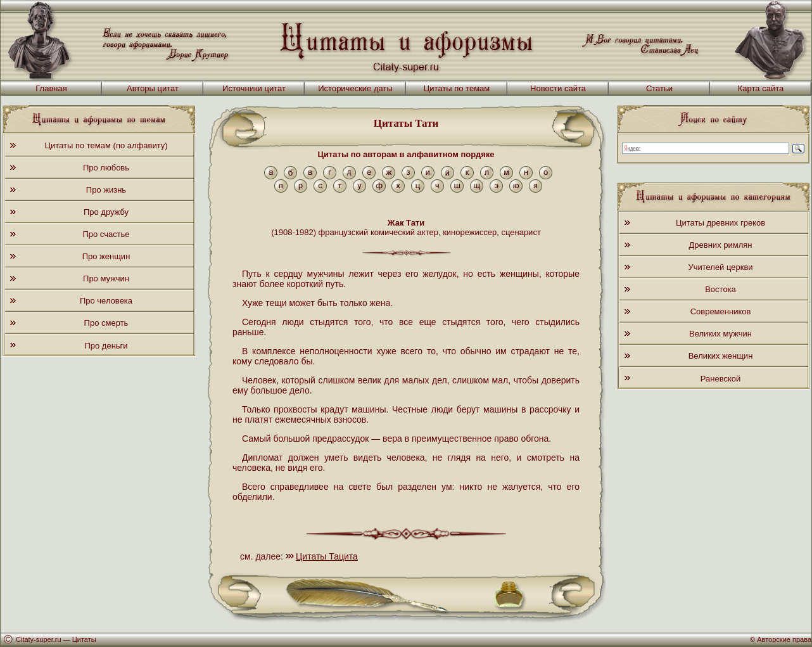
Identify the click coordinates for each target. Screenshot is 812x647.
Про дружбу (106, 212)
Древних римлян (721, 245)
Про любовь (106, 168)
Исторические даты (355, 88)
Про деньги (106, 346)
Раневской (720, 379)
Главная (51, 88)
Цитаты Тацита (327, 556)
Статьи (659, 88)
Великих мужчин (720, 334)
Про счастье (106, 234)
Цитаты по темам (457, 88)
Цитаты (84, 639)
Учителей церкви (720, 267)
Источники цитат (254, 88)
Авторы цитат (153, 88)
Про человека (106, 301)
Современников (721, 311)
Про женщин (106, 256)
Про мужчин (106, 279)
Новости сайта (558, 88)
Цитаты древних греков (720, 223)
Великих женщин (721, 356)
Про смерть (106, 323)
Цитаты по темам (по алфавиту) (106, 145)
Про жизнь (106, 190)
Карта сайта (761, 88)
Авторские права (784, 639)
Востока (720, 289)
